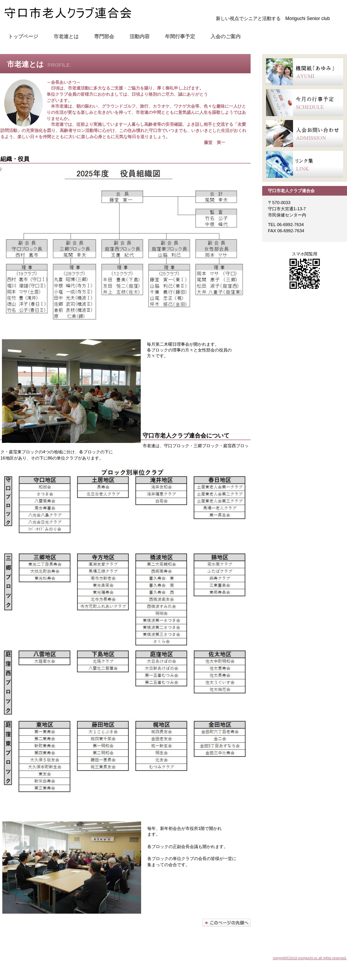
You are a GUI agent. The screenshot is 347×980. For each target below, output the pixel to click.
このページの (227, 923)
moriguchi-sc (81, 15)
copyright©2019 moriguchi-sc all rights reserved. (310, 958)
